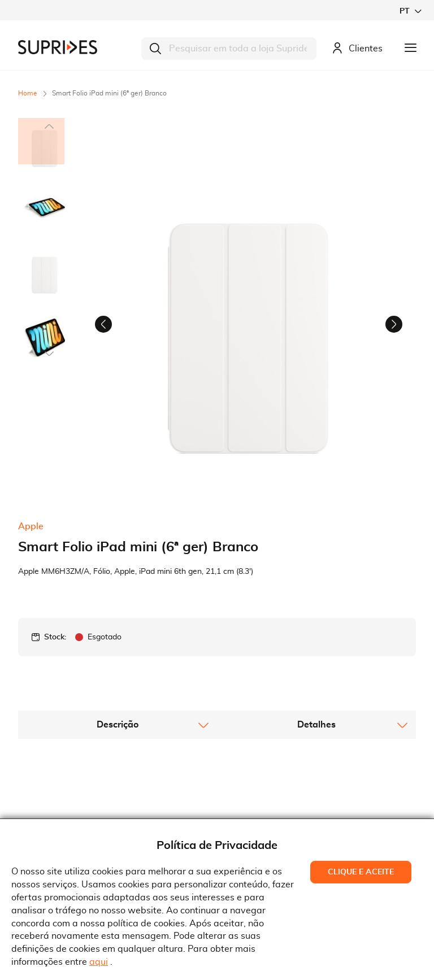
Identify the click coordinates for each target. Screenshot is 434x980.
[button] (410, 11)
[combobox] (229, 49)
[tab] (118, 729)
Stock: (55, 642)
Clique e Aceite (361, 872)
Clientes (357, 49)
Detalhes (316, 729)
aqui (99, 962)
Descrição (118, 729)
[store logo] (58, 47)
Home (28, 93)
